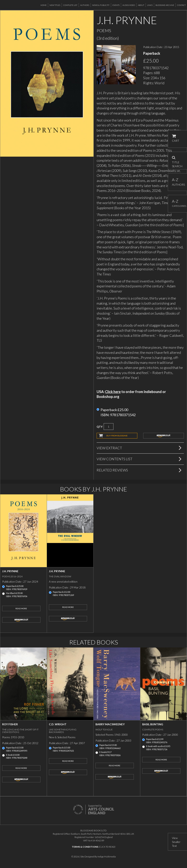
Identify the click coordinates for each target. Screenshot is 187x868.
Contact (181, 5)
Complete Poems (153, 730)
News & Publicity (101, 5)
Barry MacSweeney (110, 724)
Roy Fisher (10, 724)
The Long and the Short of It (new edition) (20, 731)
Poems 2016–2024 (12, 576)
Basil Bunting (153, 724)
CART (176, 138)
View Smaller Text (176, 842)
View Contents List (115, 459)
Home (44, 5)
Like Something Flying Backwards (63, 731)
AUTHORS (178, 182)
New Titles (55, 5)
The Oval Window (60, 576)
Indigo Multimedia (107, 857)
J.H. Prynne (10, 571)
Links (150, 5)
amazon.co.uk (164, 436)
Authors (85, 5)
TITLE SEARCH (177, 161)
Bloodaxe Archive (165, 5)
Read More (21, 608)
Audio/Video (129, 5)
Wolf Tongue (104, 730)
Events (116, 5)
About (141, 5)
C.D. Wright (58, 724)
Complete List (70, 5)
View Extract (109, 448)
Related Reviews (112, 470)
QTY (100, 427)
